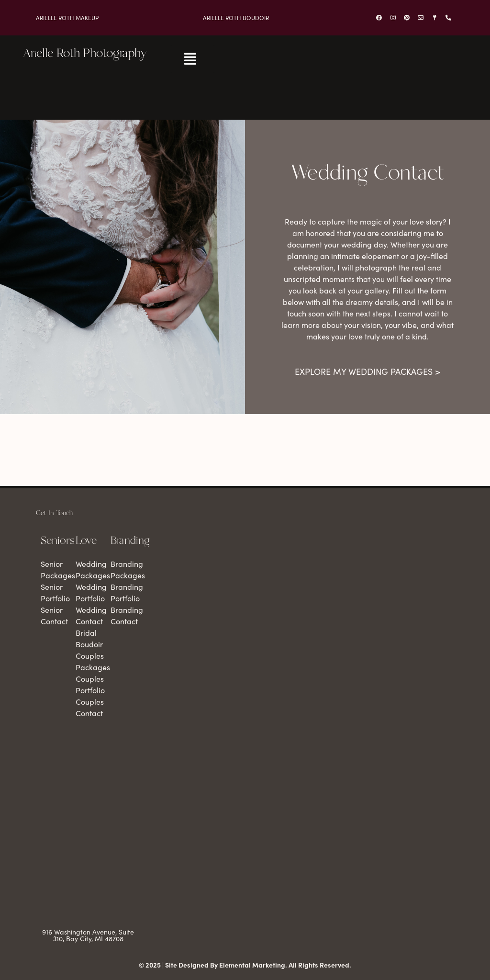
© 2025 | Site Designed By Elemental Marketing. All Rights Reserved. (245, 965)
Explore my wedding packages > (367, 372)
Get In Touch (54, 513)
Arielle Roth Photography (85, 54)
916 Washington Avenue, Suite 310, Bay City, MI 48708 (88, 935)
